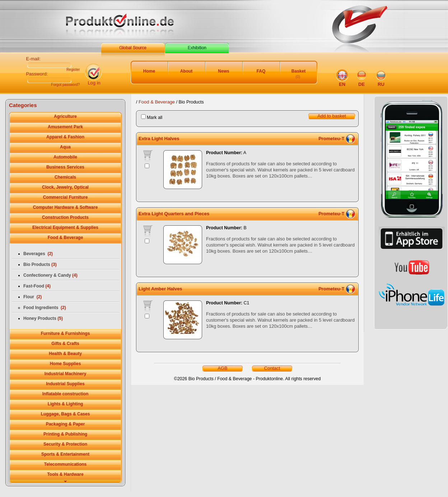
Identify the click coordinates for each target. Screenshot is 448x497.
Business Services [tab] (65, 167)
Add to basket (332, 116)
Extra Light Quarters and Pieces (174, 214)
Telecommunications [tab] (65, 464)
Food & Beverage (157, 102)
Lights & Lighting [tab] (66, 404)
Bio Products (40, 264)
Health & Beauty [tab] (65, 354)
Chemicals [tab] (65, 177)
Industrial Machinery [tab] (66, 374)
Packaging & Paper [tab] (66, 424)
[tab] (65, 482)
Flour (32, 297)
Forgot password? (65, 85)
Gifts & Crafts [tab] (65, 344)
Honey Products (43, 318)
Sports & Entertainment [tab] (65, 454)
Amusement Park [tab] (65, 127)
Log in (94, 83)
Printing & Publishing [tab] (65, 434)
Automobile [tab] (65, 157)
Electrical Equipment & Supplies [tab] (65, 227)
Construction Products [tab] (65, 217)
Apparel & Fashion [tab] (65, 137)
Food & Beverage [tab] (66, 238)
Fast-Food (37, 286)
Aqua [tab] (65, 147)
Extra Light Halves (159, 139)
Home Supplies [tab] (66, 364)
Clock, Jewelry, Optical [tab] (65, 187)
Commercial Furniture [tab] (66, 197)
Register (73, 70)
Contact (272, 368)
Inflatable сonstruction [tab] (66, 394)
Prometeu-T (331, 139)
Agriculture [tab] (65, 116)
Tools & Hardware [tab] (65, 474)
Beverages (38, 254)
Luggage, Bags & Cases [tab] (66, 414)
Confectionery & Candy (50, 275)
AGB (222, 368)
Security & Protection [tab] (65, 444)
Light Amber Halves (160, 289)
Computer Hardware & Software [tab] (66, 207)
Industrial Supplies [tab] (65, 384)
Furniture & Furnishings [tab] (66, 333)
